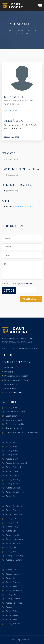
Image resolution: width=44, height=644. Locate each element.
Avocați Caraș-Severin (15, 492)
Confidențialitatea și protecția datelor (22, 432)
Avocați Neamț (12, 574)
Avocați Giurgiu (13, 527)
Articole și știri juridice (15, 424)
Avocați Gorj (11, 531)
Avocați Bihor (12, 459)
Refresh (30, 283)
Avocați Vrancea (13, 624)
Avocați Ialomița (13, 543)
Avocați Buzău (12, 484)
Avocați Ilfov (11, 551)
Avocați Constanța (14, 506)
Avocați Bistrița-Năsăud (16, 463)
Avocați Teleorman (14, 603)
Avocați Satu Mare (14, 590)
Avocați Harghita (13, 535)
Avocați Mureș (12, 570)
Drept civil (9, 372)
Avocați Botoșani (13, 467)
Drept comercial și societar (16, 376)
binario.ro (29, 640)
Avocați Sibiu (11, 595)
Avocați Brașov (12, 475)
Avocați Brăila (12, 471)
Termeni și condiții (14, 428)
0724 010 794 (12, 111)
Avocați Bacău (12, 455)
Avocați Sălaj (11, 586)
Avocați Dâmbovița (14, 514)
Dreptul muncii (11, 388)
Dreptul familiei (11, 384)
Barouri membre (13, 416)
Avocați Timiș (12, 607)
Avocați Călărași (13, 488)
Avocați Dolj (11, 518)
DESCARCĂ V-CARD (12, 137)
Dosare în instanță (14, 420)
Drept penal (10, 368)
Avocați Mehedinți (14, 560)
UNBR (11, 348)
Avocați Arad (11, 446)
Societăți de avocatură (16, 412)
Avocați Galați (12, 523)
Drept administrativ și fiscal (16, 380)
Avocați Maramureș (14, 556)
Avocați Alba (11, 442)
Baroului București (25, 207)
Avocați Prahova (13, 582)
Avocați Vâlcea (12, 615)
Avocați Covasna (13, 510)
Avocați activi (11, 407)
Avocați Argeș (12, 451)
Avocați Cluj (11, 496)
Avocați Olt (11, 578)
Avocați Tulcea (12, 611)
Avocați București (13, 480)
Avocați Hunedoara (14, 539)
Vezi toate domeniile (13, 392)
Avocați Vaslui (12, 619)
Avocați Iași (11, 547)
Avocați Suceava (13, 599)
